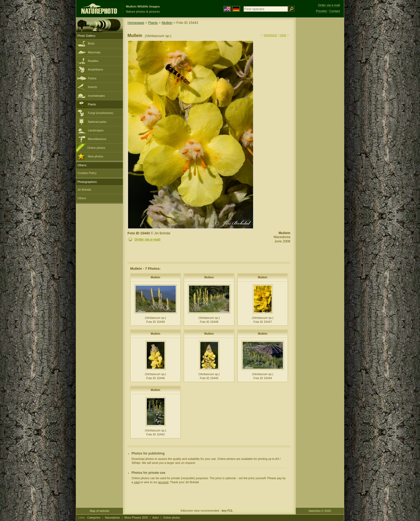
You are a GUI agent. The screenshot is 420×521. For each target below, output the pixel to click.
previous (270, 35)
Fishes (92, 78)
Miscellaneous (97, 139)
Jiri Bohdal (84, 190)
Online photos (96, 148)
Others (82, 198)
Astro (156, 518)
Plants (92, 104)
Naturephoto (112, 518)
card (137, 482)
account (163, 482)
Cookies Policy (87, 173)
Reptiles (93, 61)
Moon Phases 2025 (136, 518)
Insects (92, 87)
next (283, 35)
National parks (97, 122)
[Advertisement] (320, 103)
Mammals (94, 52)
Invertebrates (96, 96)
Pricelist (321, 11)
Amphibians (95, 69)
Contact (335, 11)
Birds (91, 43)
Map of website (100, 511)
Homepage (136, 23)
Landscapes (96, 130)
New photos (95, 156)
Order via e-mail (147, 239)
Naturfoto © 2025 (320, 511)
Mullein (167, 23)
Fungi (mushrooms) (100, 113)
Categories (94, 518)
